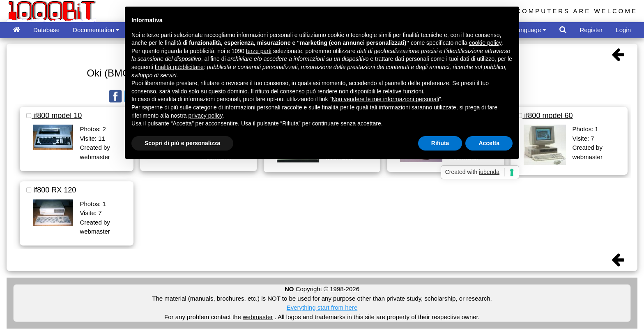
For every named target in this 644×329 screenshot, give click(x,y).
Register (591, 30)
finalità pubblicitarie (179, 67)
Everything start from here (322, 307)
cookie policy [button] (485, 43)
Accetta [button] (489, 143)
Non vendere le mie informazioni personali (385, 99)
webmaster (258, 317)
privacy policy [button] (206, 116)
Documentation (96, 30)
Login (623, 30)
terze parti (259, 51)
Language (530, 30)
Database (46, 30)
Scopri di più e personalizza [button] (182, 143)
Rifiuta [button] (440, 143)
